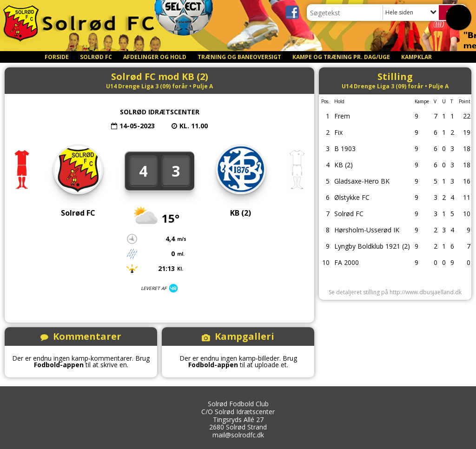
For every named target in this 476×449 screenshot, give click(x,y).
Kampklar (416, 57)
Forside (57, 57)
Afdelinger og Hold (155, 57)
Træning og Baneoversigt (239, 57)
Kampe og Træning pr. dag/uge (341, 57)
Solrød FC (96, 57)
